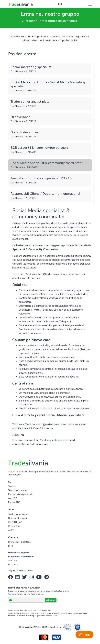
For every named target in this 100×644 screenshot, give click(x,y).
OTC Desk (13, 565)
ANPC (11, 530)
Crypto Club (14, 526)
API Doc (12, 561)
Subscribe (51, 600)
